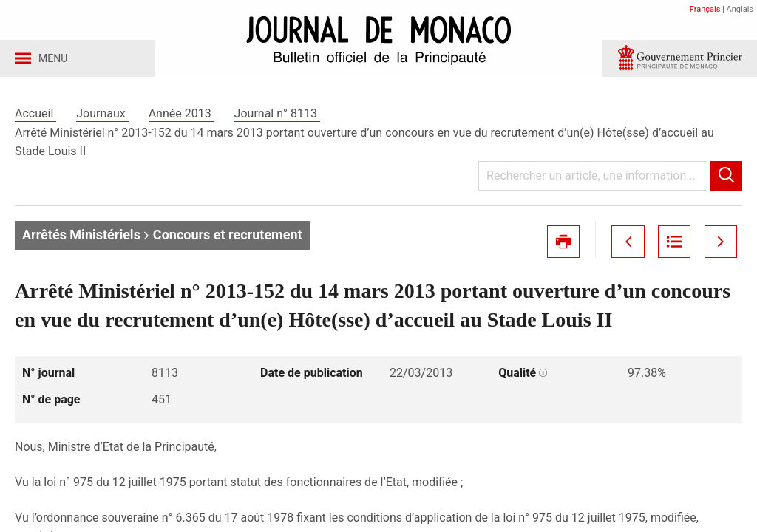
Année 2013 (181, 117)
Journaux (102, 117)
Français (705, 9)
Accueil (35, 117)
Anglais (740, 9)
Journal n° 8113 (277, 117)
